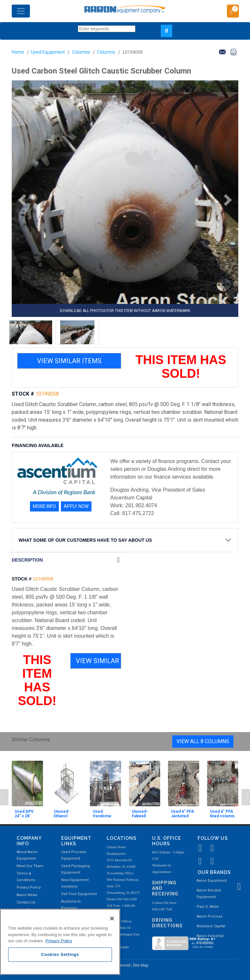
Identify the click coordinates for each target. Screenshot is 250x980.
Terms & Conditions (26, 877)
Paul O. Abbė (208, 907)
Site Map (140, 965)
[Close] (112, 919)
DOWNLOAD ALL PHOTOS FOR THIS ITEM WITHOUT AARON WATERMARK (125, 311)
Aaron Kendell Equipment (209, 894)
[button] (20, 200)
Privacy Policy (29, 887)
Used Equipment (48, 52)
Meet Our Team (30, 866)
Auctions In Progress (71, 905)
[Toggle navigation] (21, 11)
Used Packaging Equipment (76, 869)
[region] (60, 942)
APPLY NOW (76, 506)
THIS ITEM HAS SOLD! (181, 367)
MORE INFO (44, 506)
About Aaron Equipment (27, 855)
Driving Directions (167, 923)
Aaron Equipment (212, 881)
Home (18, 52)
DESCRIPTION (27, 560)
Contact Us (26, 902)
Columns (81, 52)
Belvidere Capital (211, 926)
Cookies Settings (60, 954)
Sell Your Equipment (79, 894)
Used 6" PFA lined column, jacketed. (222, 816)
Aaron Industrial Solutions (210, 939)
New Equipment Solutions (75, 883)
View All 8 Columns (203, 741)
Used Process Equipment (74, 855)
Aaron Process (209, 916)
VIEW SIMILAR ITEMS (69, 361)
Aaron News (27, 895)
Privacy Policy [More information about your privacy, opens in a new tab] (59, 941)
